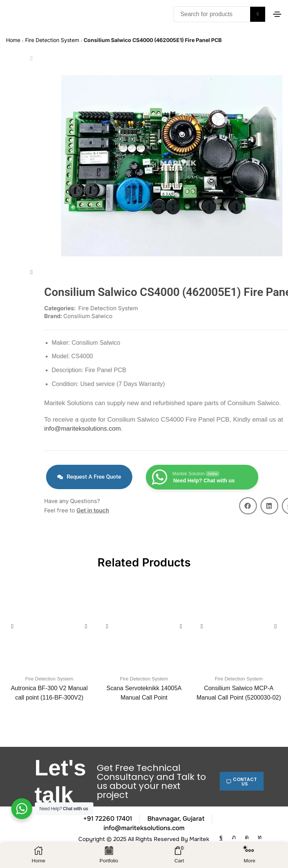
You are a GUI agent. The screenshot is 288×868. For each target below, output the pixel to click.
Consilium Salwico (252, 316)
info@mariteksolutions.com (247, 429)
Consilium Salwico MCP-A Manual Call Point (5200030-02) (239, 693)
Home (13, 39)
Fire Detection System (52, 39)
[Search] (258, 14)
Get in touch (257, 510)
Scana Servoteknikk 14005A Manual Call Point (144, 693)
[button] (277, 14)
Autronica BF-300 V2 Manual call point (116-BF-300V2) (49, 693)
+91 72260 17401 (108, 819)
